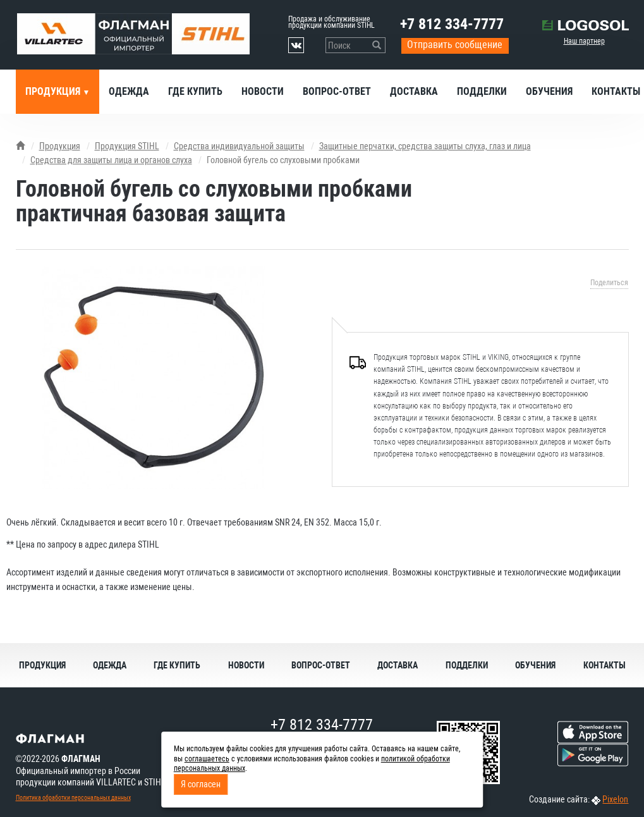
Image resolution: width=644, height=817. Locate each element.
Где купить (195, 91)
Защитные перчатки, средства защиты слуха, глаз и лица (425, 146)
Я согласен (201, 784)
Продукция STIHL (127, 146)
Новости (263, 91)
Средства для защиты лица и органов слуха (111, 160)
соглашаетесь (207, 759)
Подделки (482, 91)
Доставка (414, 91)
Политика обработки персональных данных (73, 798)
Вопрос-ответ (337, 91)
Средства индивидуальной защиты (239, 146)
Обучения (549, 91)
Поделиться (609, 283)
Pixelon (615, 799)
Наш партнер (584, 41)
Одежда (129, 91)
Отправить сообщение (455, 45)
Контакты (605, 665)
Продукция (54, 91)
